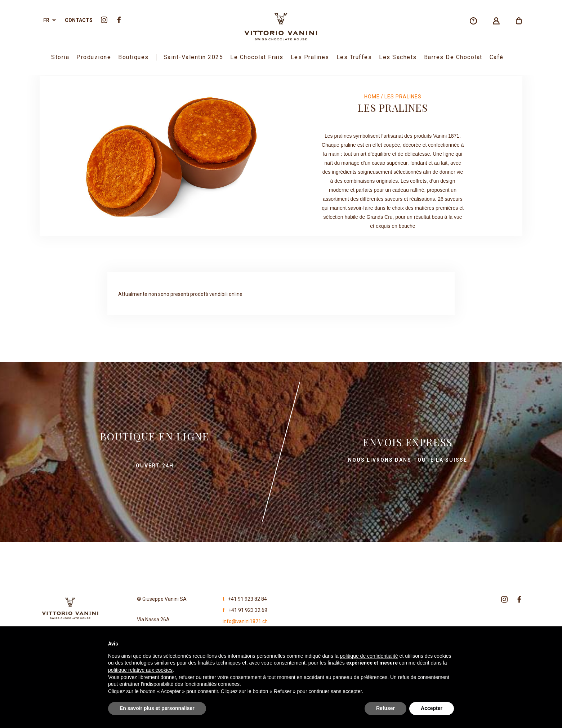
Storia (60, 57)
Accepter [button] (432, 708)
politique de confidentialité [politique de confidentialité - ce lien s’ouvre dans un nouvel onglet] (369, 656)
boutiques (133, 57)
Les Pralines (310, 57)
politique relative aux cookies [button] (140, 670)
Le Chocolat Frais (257, 57)
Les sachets (398, 57)
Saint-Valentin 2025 (193, 57)
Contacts (79, 20)
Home (372, 97)
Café (497, 57)
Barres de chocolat (453, 57)
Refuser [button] (385, 708)
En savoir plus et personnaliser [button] (157, 708)
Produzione (94, 57)
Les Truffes (354, 57)
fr (46, 20)
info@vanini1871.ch (245, 621)
